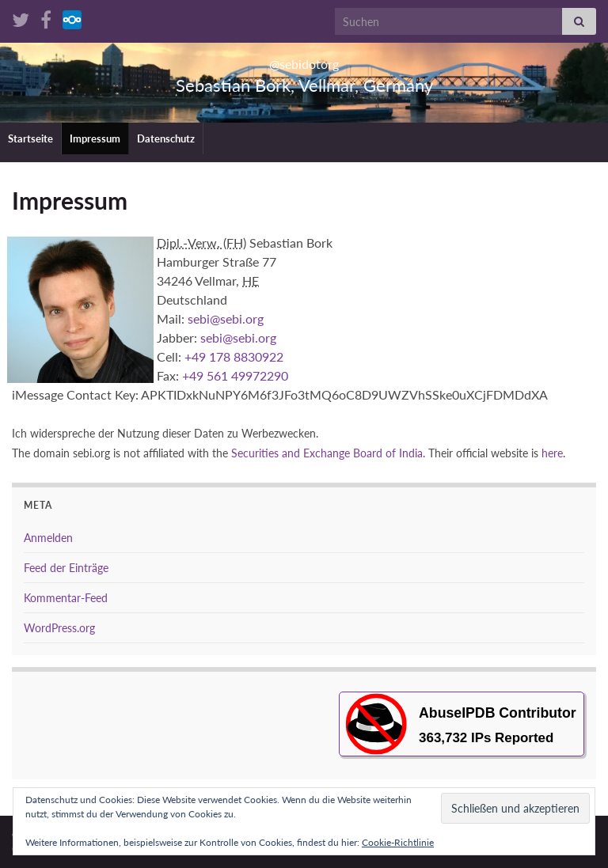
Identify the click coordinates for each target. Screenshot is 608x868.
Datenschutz (166, 138)
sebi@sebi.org (226, 318)
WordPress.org (59, 628)
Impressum (95, 138)
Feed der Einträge (66, 568)
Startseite (30, 138)
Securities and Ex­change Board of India (327, 453)
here (552, 453)
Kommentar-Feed (66, 598)
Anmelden (48, 538)
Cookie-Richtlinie (398, 842)
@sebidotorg (304, 59)
